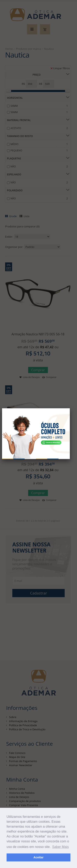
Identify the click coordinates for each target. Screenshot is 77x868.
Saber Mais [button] (60, 847)
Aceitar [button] (38, 857)
